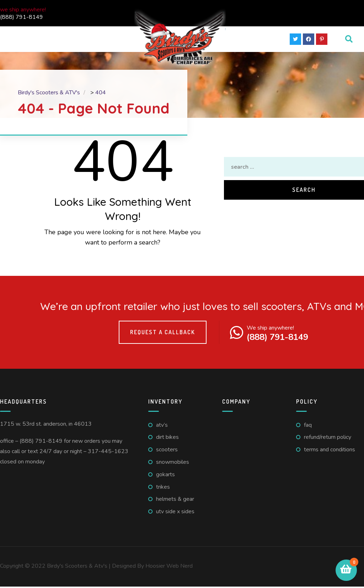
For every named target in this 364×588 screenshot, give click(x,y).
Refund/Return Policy (328, 439)
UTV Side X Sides (175, 513)
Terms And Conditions (330, 451)
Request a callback (163, 334)
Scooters (167, 451)
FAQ (308, 426)
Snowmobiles (173, 463)
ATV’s (162, 426)
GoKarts (165, 476)
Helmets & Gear (175, 500)
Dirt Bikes (167, 439)
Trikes (163, 488)
